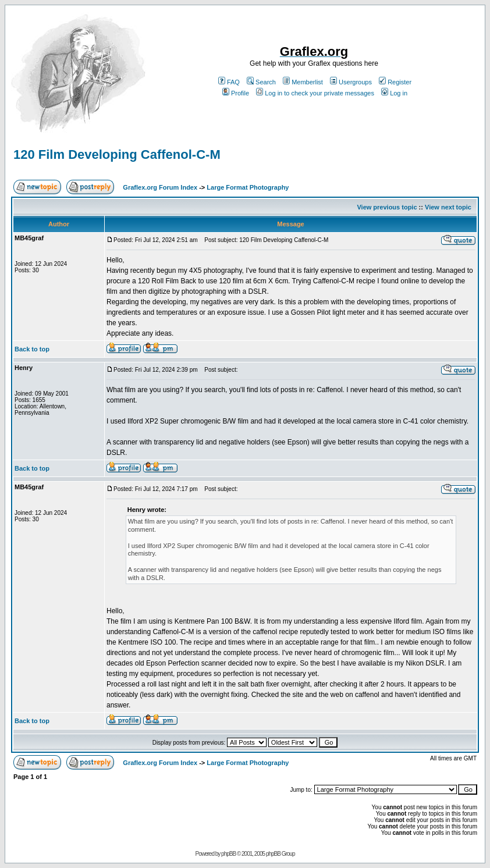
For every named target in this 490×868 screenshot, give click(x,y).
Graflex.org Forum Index (160, 187)
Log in (394, 93)
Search (261, 82)
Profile (236, 93)
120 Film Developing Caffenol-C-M (117, 154)
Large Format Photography (248, 187)
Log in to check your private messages (315, 93)
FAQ (229, 82)
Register (395, 82)
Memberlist (303, 82)
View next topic (448, 207)
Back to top (32, 349)
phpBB (228, 854)
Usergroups (351, 82)
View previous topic (387, 207)
